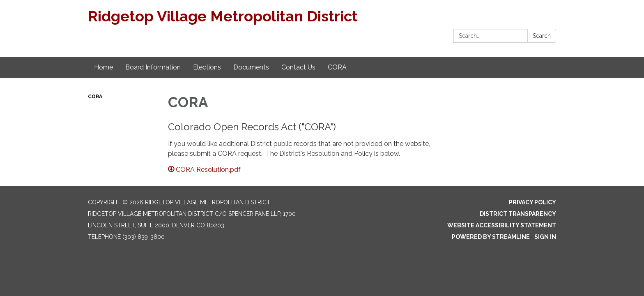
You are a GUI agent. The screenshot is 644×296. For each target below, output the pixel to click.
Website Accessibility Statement (502, 225)
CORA (95, 97)
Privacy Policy (532, 202)
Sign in (545, 237)
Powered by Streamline (491, 237)
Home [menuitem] (103, 67)
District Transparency (518, 214)
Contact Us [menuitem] (298, 67)
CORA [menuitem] (337, 67)
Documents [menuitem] (251, 67)
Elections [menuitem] (207, 67)
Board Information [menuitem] (153, 67)
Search (542, 36)
